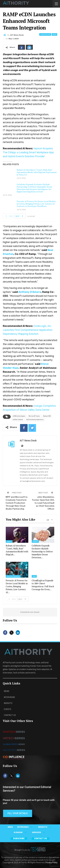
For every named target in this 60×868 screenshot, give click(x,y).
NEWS (10, 827)
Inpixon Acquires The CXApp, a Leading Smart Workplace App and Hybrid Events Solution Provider (28, 152)
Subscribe (19, 839)
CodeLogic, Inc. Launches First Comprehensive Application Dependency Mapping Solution (28, 330)
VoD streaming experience (35, 420)
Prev (9, 216)
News (54, 34)
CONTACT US (41, 839)
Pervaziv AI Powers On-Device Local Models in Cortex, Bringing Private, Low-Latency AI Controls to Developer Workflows (36, 204)
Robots (9, 541)
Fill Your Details (18, 813)
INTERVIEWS (25, 827)
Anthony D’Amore (30, 292)
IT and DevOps (45, 34)
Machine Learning (13, 576)
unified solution (18, 420)
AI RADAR (21, 832)
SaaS (34, 576)
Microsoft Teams (34, 416)
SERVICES (39, 832)
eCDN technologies (19, 416)
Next (20, 216)
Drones (35, 541)
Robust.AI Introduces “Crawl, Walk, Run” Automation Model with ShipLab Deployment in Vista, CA (37, 172)
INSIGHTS (45, 827)
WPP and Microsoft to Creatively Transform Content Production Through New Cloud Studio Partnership (17, 503)
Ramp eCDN (47, 416)
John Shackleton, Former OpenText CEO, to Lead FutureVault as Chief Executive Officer (43, 503)
